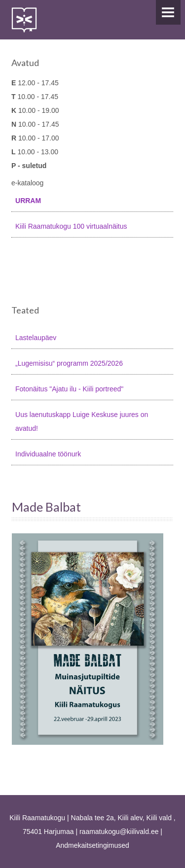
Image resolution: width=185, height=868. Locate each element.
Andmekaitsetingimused (92, 845)
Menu (168, 12)
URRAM (28, 201)
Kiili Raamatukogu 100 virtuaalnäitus (71, 226)
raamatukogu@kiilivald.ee (119, 832)
